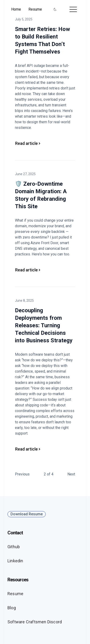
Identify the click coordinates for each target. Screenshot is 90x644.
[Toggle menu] (73, 9)
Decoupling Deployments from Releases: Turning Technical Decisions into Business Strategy (44, 325)
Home (16, 9)
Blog (12, 608)
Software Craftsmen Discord (35, 622)
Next (71, 474)
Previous (22, 474)
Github (14, 547)
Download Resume (27, 514)
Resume (35, 9)
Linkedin (15, 561)
